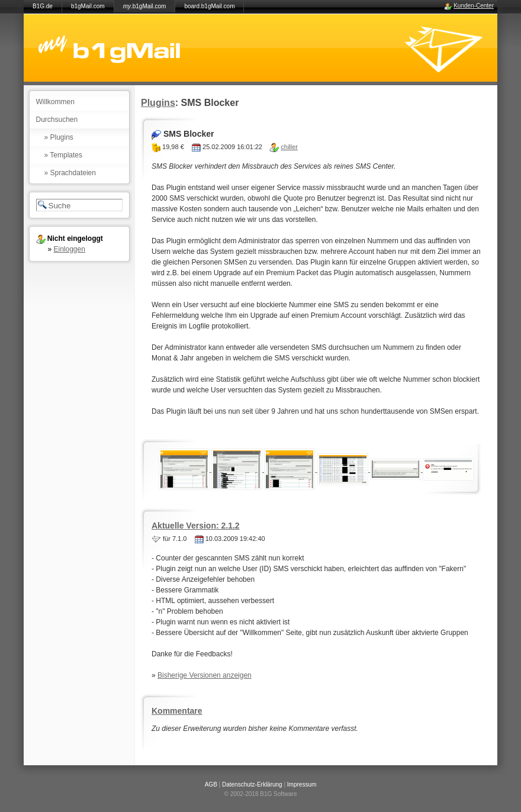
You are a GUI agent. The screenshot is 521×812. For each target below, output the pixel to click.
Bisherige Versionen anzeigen (205, 675)
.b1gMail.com (145, 6)
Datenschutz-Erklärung (252, 784)
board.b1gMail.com (209, 6)
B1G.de (43, 6)
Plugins (158, 103)
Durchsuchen (57, 120)
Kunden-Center (474, 6)
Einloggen (70, 249)
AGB (211, 784)
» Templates (63, 155)
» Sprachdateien (70, 173)
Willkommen (55, 102)
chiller (289, 147)
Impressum (302, 784)
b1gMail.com (88, 6)
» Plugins (59, 137)
